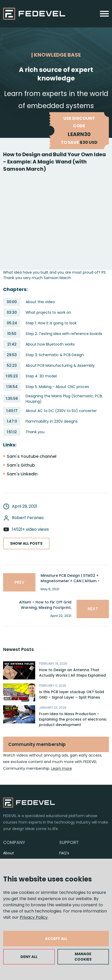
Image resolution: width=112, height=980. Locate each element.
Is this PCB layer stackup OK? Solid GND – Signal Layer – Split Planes (72, 695)
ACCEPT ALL (56, 939)
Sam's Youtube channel (32, 456)
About (9, 853)
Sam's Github (21, 465)
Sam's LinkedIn (22, 474)
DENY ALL (29, 957)
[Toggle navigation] (104, 14)
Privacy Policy (34, 917)
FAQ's (64, 853)
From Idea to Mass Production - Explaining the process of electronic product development (73, 719)
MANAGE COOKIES (83, 957)
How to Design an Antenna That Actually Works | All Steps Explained (72, 673)
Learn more (62, 768)
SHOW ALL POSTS (26, 543)
